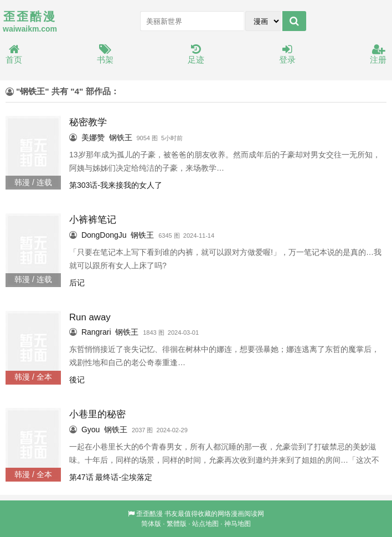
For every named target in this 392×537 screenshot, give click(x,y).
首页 (14, 55)
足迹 (196, 55)
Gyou (91, 429)
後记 (77, 380)
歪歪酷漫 (149, 514)
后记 (77, 283)
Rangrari (96, 332)
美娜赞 (93, 137)
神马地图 (238, 524)
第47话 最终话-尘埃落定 (111, 477)
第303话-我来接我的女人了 (116, 185)
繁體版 (177, 524)
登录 (287, 55)
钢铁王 (121, 137)
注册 (378, 55)
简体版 (151, 524)
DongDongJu (104, 235)
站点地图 (205, 524)
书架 (105, 55)
